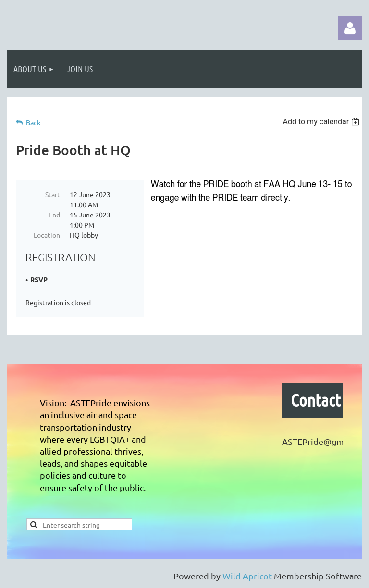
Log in (350, 28)
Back (33, 123)
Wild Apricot (247, 576)
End (54, 215)
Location (47, 235)
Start (53, 194)
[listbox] (322, 122)
